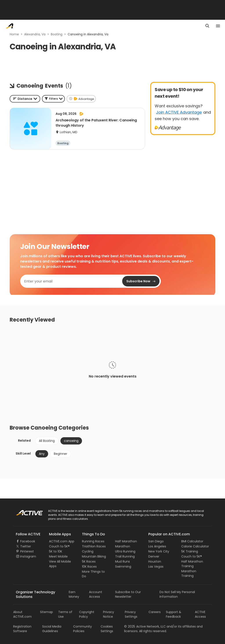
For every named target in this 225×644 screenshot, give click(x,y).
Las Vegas (156, 567)
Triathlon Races (94, 546)
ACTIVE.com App (62, 541)
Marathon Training (189, 573)
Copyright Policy (87, 614)
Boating (57, 34)
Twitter (26, 546)
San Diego (156, 541)
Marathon (123, 546)
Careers (155, 612)
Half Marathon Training (192, 564)
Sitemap (46, 612)
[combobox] (25, 99)
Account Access (96, 594)
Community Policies (83, 629)
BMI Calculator (192, 541)
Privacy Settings (131, 614)
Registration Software (22, 629)
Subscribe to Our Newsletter (128, 594)
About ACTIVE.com (22, 614)
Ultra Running (125, 551)
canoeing (71, 441)
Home (14, 34)
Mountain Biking (94, 556)
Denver (154, 556)
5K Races (89, 561)
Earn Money (74, 594)
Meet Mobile (58, 556)
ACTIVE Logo (25, 511)
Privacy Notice (109, 614)
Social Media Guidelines (52, 629)
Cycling (88, 551)
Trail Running (125, 556)
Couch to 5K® (59, 546)
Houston (155, 561)
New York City (159, 551)
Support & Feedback (174, 614)
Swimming (123, 567)
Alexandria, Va (35, 34)
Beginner (61, 454)
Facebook (28, 541)
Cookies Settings (107, 629)
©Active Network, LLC (145, 626)
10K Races (89, 567)
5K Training (190, 551)
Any (42, 454)
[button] (53, 99)
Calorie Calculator (195, 546)
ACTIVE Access (200, 614)
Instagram (28, 556)
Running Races (93, 541)
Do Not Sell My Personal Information (177, 594)
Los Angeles (157, 546)
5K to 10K (56, 551)
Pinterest (27, 551)
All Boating (47, 441)
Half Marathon (126, 541)
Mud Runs (122, 561)
